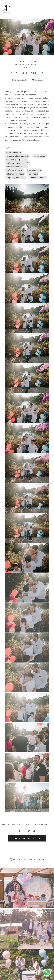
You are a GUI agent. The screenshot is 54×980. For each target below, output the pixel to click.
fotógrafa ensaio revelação (18, 163)
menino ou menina (38, 177)
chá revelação (39, 156)
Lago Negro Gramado (16, 177)
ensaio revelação (14, 152)
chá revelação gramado (16, 159)
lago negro (33, 174)
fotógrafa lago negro (15, 174)
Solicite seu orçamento (27, 838)
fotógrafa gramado (14, 170)
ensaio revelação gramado (18, 156)
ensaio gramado (34, 170)
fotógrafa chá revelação (16, 167)
